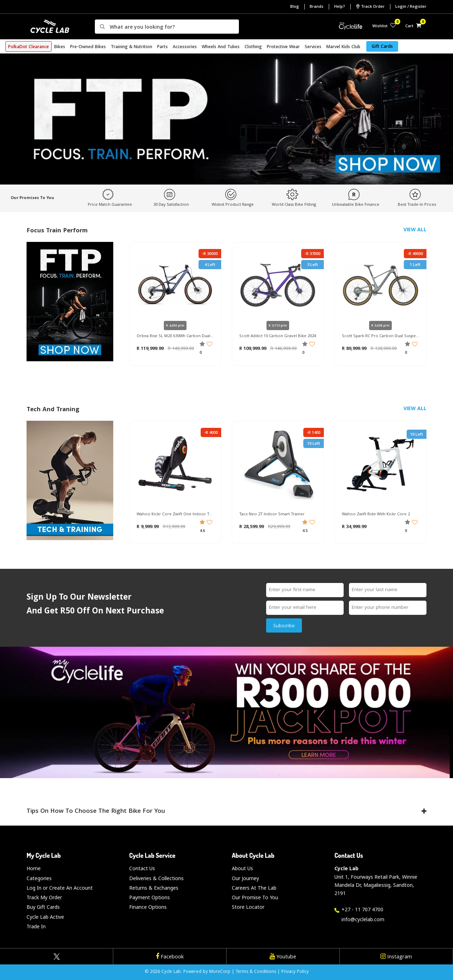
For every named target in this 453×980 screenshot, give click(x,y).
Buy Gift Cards (43, 907)
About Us (242, 868)
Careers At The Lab (254, 888)
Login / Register (411, 7)
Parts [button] (162, 47)
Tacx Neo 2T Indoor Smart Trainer (272, 515)
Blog (295, 7)
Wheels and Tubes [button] (221, 47)
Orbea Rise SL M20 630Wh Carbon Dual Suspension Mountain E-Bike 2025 (175, 336)
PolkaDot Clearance (28, 47)
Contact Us (142, 868)
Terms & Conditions (256, 972)
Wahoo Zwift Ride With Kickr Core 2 (376, 515)
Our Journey (245, 878)
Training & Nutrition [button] (131, 47)
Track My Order (44, 897)
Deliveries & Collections (156, 878)
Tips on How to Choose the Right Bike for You (226, 812)
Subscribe (284, 626)
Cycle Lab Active (45, 917)
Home (34, 868)
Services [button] (313, 47)
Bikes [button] (60, 47)
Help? (340, 7)
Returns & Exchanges (154, 888)
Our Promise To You (255, 897)
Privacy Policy (295, 972)
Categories (39, 878)
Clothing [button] (253, 47)
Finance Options (148, 907)
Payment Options (150, 897)
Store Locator (248, 907)
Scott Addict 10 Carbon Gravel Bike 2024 (278, 336)
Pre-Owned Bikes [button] (88, 47)
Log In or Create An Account (60, 888)
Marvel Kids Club (343, 47)
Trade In (36, 926)
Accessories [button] (185, 47)
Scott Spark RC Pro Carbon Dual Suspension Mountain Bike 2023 (380, 336)
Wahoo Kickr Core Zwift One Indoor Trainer (175, 515)
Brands (317, 7)
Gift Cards (382, 47)
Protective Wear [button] (283, 47)
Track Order (370, 7)
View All (415, 229)
